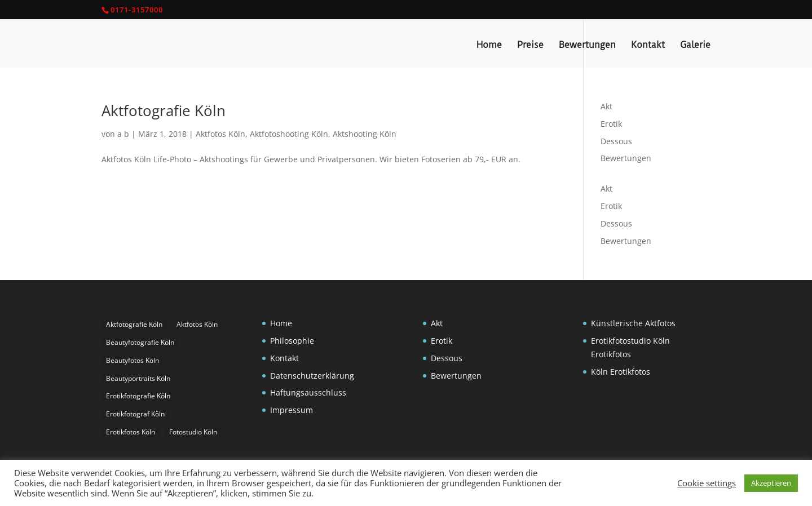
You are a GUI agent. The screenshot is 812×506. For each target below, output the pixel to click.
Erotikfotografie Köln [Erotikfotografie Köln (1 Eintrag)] (138, 396)
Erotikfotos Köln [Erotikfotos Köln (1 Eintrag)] (131, 432)
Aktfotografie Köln (164, 110)
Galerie (695, 45)
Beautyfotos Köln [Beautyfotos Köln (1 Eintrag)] (133, 360)
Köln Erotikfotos (621, 372)
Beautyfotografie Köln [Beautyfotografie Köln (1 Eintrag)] (140, 342)
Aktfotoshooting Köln (289, 134)
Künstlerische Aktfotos (633, 323)
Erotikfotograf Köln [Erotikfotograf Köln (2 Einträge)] (135, 414)
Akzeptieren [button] (771, 483)
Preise (530, 45)
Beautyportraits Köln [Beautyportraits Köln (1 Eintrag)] (138, 378)
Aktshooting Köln (365, 134)
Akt (606, 106)
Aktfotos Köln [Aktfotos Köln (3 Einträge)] (197, 324)
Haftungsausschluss (308, 392)
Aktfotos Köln (220, 134)
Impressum (292, 410)
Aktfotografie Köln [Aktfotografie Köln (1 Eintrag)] (134, 324)
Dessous (616, 141)
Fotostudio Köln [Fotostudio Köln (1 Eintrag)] (193, 432)
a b (123, 134)
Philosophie (292, 341)
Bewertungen (587, 45)
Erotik (611, 124)
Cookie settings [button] (707, 483)
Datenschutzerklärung (312, 376)
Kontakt (648, 45)
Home (489, 45)
